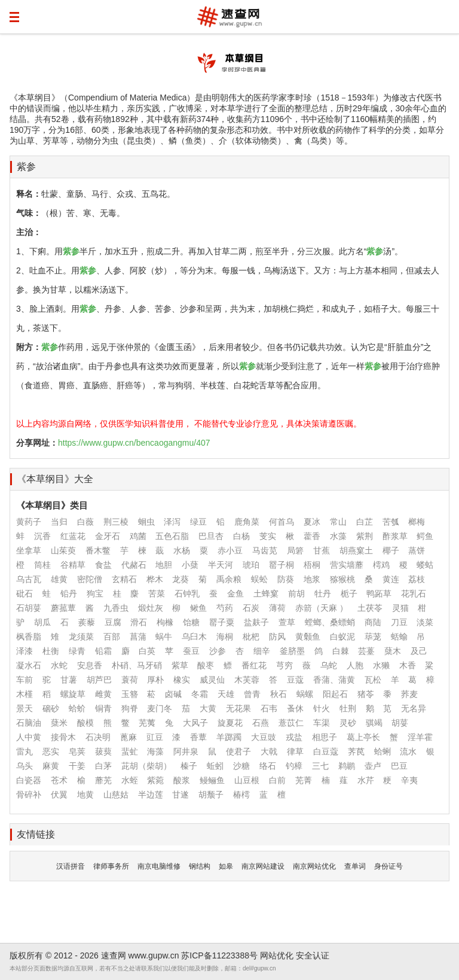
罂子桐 (281, 565)
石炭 (251, 608)
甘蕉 (322, 550)
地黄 (85, 795)
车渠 (322, 723)
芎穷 (284, 665)
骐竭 (374, 723)
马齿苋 (265, 550)
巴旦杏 (211, 536)
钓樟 (294, 766)
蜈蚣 (259, 579)
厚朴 (155, 680)
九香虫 (116, 608)
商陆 (373, 622)
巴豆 (399, 766)
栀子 (349, 594)
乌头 (25, 766)
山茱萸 (63, 550)
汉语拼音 (71, 866)
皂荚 (77, 751)
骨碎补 (29, 795)
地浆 (312, 579)
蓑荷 (130, 680)
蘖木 (393, 651)
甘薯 (69, 680)
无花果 (238, 708)
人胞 (355, 665)
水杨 (182, 550)
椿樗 (241, 795)
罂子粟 (222, 622)
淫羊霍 (420, 737)
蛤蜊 (382, 751)
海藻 (155, 751)
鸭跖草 (379, 594)
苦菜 (157, 594)
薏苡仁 (291, 723)
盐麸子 (256, 622)
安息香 (90, 665)
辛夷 (409, 780)
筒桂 (42, 565)
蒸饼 (417, 550)
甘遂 (180, 795)
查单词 (355, 866)
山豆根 (247, 780)
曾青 (252, 694)
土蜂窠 (266, 594)
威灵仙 (212, 680)
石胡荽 (29, 608)
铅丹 (69, 594)
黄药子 (29, 522)
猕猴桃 (342, 579)
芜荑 (147, 723)
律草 (295, 751)
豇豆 (155, 737)
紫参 (26, 167)
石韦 (269, 708)
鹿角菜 (247, 522)
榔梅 (417, 522)
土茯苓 (370, 608)
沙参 (218, 651)
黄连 (391, 579)
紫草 (180, 665)
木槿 (25, 694)
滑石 (139, 622)
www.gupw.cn (154, 955)
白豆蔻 (326, 751)
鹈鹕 (347, 766)
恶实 (51, 751)
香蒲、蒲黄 (334, 680)
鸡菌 (138, 536)
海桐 (225, 637)
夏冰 (312, 522)
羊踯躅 (229, 737)
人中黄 (29, 737)
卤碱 (173, 694)
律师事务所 (111, 866)
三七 (320, 766)
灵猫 (400, 608)
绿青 (77, 651)
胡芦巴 (99, 680)
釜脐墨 (292, 651)
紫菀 (155, 780)
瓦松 (373, 680)
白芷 (365, 522)
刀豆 (399, 622)
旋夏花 (230, 723)
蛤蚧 (77, 708)
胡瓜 (42, 622)
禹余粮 (229, 579)
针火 (322, 708)
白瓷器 (29, 780)
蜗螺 (305, 694)
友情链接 (36, 834)
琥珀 (251, 565)
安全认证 (313, 955)
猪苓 (366, 694)
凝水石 (29, 665)
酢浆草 (395, 536)
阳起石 (335, 694)
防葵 (286, 579)
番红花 (254, 665)
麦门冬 (160, 708)
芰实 (268, 536)
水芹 (366, 780)
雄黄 (59, 579)
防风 (277, 637)
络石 (268, 766)
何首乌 (281, 522)
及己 (419, 651)
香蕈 (198, 737)
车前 (25, 680)
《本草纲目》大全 (55, 479)
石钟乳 (187, 594)
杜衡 (51, 651)
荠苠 (356, 751)
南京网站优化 (314, 866)
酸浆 (182, 780)
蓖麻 (128, 737)
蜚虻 (130, 751)
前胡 (296, 594)
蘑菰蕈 (63, 608)
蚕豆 (191, 651)
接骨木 (63, 737)
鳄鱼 (425, 536)
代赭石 (134, 565)
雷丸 (25, 751)
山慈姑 (116, 795)
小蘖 (190, 565)
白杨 (241, 536)
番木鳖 (98, 550)
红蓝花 (73, 536)
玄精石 (124, 579)
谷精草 (73, 565)
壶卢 (373, 766)
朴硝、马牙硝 (137, 665)
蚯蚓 (215, 766)
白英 (147, 651)
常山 (338, 522)
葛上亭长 (363, 737)
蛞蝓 (399, 637)
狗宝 (95, 594)
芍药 (225, 608)
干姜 (77, 766)
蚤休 (295, 708)
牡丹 (323, 594)
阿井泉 (186, 751)
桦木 (155, 579)
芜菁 (304, 780)
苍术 (59, 780)
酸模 (85, 723)
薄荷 (277, 608)
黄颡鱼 (308, 637)
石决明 (98, 737)
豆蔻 (295, 680)
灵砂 (348, 723)
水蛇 (59, 665)
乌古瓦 (29, 579)
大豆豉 (264, 737)
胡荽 (400, 723)
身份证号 (388, 866)
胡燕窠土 (356, 550)
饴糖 (191, 622)
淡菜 (425, 622)
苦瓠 (391, 522)
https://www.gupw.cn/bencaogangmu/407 (134, 443)
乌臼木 (194, 637)
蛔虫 (146, 522)
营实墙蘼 (347, 565)
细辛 (262, 651)
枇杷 (251, 637)
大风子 (195, 723)
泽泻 (172, 522)
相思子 (325, 737)
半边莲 (151, 795)
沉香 (42, 536)
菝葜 (103, 751)
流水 (408, 751)
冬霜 (200, 694)
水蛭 (130, 780)
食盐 (103, 565)
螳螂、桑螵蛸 (330, 622)
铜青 (103, 708)
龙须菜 (81, 637)
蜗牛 (164, 637)
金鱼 (235, 594)
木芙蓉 (247, 680)
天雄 (226, 694)
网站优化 (277, 955)
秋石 (279, 694)
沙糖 (241, 766)
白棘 (341, 651)
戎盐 (294, 737)
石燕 (261, 723)
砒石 (25, 594)
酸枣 (206, 665)
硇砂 (51, 708)
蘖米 (59, 723)
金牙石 (108, 536)
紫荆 (365, 536)
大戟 (269, 751)
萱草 (287, 622)
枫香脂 (29, 637)
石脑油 (29, 723)
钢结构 (200, 866)
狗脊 (130, 708)
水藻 (338, 536)
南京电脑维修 (159, 866)
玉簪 (130, 694)
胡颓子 (211, 795)
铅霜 (103, 651)
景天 (25, 708)
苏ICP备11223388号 (219, 955)
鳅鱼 (198, 608)
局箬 (295, 550)
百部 (112, 637)
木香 (408, 665)
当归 (59, 522)
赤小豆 (230, 550)
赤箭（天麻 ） (322, 608)
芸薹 (366, 651)
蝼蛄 (425, 565)
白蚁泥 (342, 637)
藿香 (312, 536)
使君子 (238, 751)
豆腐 (113, 622)
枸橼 (165, 622)
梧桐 (312, 565)
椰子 (391, 550)
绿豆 (198, 522)
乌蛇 (329, 665)
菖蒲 (138, 637)
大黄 (208, 708)
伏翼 (59, 795)
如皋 (226, 866)
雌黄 (103, 694)
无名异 (414, 708)
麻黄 (51, 766)
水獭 (381, 665)
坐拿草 (29, 550)
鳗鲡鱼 (212, 780)
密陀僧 (90, 579)
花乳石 (414, 594)
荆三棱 (116, 522)
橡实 (182, 680)
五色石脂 (172, 536)
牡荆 (348, 708)
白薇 (85, 522)
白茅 (103, 766)
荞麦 (409, 694)
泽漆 (25, 651)
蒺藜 (87, 622)
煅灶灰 (151, 608)
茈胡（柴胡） (146, 766)
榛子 (189, 766)
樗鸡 (381, 565)
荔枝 (417, 579)
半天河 (221, 565)
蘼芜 (103, 780)
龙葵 (180, 579)
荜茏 (373, 637)
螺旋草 (73, 694)
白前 (277, 780)
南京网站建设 (263, 866)
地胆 (164, 565)
